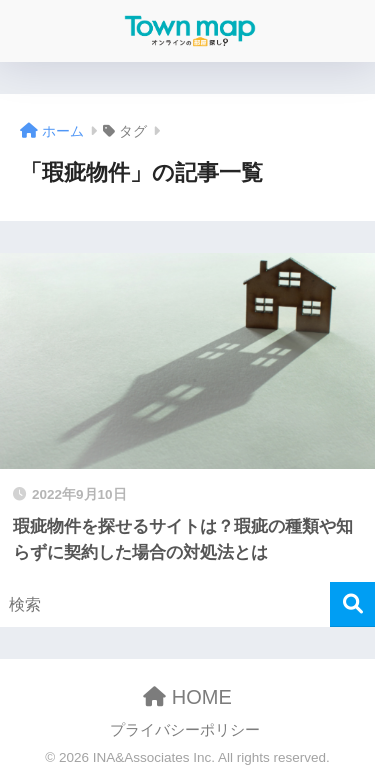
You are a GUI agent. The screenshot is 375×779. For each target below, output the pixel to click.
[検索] (352, 604)
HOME (187, 697)
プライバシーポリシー (185, 730)
